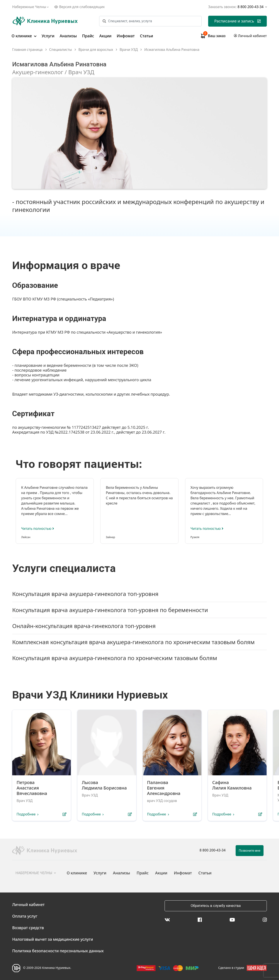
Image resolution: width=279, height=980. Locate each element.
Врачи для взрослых (96, 50)
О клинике (24, 36)
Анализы (68, 36)
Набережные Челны (31, 7)
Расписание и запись (237, 21)
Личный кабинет (28, 904)
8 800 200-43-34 (213, 850)
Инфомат (126, 36)
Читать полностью (38, 529)
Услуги (48, 36)
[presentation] (237, 462)
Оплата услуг (25, 916)
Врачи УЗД (129, 50)
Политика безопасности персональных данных (58, 951)
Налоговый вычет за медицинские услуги (53, 939)
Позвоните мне (250, 851)
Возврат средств (28, 928)
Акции (105, 36)
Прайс (88, 36)
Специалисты (61, 50)
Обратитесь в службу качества (216, 906)
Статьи (146, 36)
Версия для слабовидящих (79, 7)
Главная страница (27, 50)
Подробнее (26, 814)
